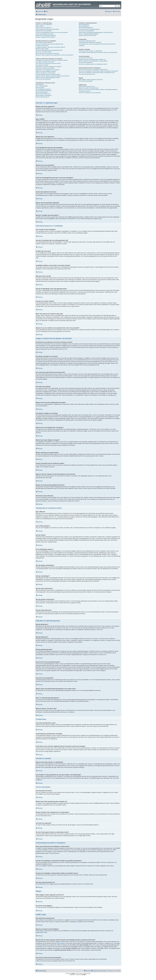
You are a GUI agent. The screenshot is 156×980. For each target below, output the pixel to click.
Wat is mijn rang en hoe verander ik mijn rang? (47, 53)
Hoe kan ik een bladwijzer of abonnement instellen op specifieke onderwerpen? (98, 71)
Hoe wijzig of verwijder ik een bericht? (45, 62)
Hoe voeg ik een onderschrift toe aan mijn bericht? (48, 63)
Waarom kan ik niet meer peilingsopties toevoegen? (49, 67)
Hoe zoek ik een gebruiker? (86, 62)
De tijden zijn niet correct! (42, 46)
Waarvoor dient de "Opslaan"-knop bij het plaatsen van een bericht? (53, 76)
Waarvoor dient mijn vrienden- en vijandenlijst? (90, 51)
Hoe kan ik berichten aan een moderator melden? (48, 74)
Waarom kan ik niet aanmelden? (44, 31)
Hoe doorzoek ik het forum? (86, 58)
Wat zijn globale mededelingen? (44, 91)
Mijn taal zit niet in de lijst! (42, 49)
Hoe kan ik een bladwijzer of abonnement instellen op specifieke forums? (97, 73)
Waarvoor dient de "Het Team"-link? (88, 35)
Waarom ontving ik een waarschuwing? (46, 73)
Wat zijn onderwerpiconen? (43, 97)
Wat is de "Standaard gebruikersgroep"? (89, 34)
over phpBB (79, 922)
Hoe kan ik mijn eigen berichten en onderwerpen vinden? (93, 64)
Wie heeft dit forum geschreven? (87, 86)
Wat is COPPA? (40, 26)
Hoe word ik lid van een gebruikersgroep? (89, 29)
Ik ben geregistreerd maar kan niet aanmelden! (47, 29)
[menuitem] (46, 11)
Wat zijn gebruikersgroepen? (86, 28)
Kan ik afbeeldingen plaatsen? (43, 89)
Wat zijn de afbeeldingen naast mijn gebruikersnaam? (49, 50)
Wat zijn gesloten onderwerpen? (44, 95)
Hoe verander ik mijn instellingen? (44, 42)
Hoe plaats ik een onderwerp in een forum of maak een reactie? (52, 60)
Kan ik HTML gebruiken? (42, 86)
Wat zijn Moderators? (84, 26)
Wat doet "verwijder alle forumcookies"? (46, 37)
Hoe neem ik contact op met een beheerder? (90, 93)
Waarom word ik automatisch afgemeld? (46, 35)
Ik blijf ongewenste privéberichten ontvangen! (90, 42)
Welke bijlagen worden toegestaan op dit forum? (91, 80)
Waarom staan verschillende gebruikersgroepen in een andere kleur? (96, 32)
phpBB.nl (84, 975)
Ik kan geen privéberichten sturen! (87, 41)
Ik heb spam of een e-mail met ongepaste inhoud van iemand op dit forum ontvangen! (97, 45)
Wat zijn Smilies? (40, 88)
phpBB (73, 974)
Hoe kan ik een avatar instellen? (44, 52)
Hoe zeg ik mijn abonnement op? (87, 74)
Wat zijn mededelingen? (42, 92)
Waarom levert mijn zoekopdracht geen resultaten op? (92, 59)
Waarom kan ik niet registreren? (44, 28)
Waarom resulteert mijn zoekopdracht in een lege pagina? (93, 61)
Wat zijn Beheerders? (84, 25)
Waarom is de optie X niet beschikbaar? (89, 88)
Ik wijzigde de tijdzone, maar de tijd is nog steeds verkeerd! (50, 47)
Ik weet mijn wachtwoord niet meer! (45, 34)
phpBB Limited (96, 920)
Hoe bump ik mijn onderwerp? (43, 79)
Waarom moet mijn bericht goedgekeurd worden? (48, 78)
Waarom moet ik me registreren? (44, 25)
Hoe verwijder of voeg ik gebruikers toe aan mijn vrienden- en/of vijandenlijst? (98, 52)
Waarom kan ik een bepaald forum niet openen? (48, 70)
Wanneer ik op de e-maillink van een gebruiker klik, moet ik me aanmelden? (55, 55)
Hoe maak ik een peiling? (42, 65)
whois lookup (60, 943)
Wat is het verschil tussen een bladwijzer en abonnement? (93, 69)
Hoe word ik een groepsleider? (86, 31)
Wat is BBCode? (40, 84)
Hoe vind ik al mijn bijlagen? (86, 81)
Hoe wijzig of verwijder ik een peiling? (45, 68)
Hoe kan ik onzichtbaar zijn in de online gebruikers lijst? (50, 44)
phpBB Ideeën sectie (42, 932)
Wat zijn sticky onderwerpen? (43, 94)
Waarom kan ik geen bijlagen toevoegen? (46, 71)
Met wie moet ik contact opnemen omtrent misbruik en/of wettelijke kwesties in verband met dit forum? (98, 90)
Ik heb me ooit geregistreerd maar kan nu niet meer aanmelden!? (52, 32)
